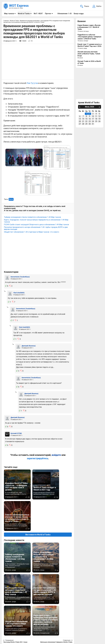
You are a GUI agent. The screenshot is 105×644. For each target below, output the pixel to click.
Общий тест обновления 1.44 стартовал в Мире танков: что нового (32, 232)
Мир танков (9, 14)
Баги (11, 200)
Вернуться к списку (38, 584)
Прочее (48, 14)
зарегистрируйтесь (38, 459)
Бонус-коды (79, 14)
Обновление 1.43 (64, 14)
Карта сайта (96, 629)
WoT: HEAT (38, 14)
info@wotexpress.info (22, 629)
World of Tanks (24, 14)
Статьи (48, 632)
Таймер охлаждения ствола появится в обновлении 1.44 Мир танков (32, 217)
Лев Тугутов (32, 83)
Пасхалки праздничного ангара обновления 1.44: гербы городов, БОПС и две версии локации (36, 228)
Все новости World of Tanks (38, 503)
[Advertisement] (38, 62)
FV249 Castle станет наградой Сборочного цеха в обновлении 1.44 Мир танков (36, 225)
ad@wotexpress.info (30, 632)
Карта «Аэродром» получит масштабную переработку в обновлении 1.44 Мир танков (36, 221)
